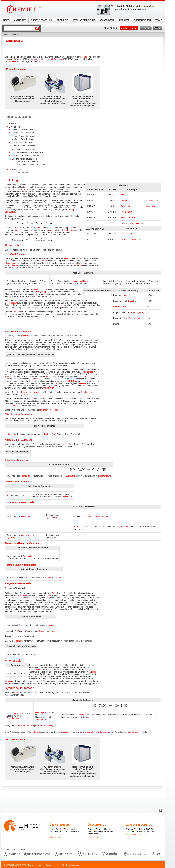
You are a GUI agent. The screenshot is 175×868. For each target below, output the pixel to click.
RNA (25, 631)
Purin (105, 516)
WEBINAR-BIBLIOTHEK (84, 20)
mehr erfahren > (57, 837)
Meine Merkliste (111, 28)
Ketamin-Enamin (128, 218)
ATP (17, 631)
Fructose (50, 377)
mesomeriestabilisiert (79, 281)
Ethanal (16, 312)
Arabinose (36, 392)
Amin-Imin (125, 206)
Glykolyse (72, 381)
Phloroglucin (46, 410)
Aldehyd (67, 258)
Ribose (24, 392)
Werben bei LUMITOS (139, 825)
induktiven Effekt (12, 265)
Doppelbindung (37, 290)
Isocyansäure (105, 476)
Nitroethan (11, 434)
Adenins (48, 578)
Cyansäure (70, 476)
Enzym (57, 383)
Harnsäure (125, 527)
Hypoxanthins (93, 516)
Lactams (26, 516)
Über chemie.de (59, 825)
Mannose (9, 377)
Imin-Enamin (126, 212)
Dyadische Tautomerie (131, 240)
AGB (62, 865)
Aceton (126, 295)
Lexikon (13, 34)
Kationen (18, 230)
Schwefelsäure (36, 670)
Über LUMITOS (97, 825)
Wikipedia (65, 732)
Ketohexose (88, 372)
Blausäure (81, 715)
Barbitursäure (50, 434)
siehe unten (127, 234)
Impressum (51, 865)
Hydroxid (73, 230)
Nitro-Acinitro (127, 200)
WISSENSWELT (107, 20)
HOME (6, 20)
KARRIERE (124, 20)
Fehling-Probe (91, 377)
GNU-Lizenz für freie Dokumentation (96, 732)
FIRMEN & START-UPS (41, 20)
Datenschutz (74, 865)
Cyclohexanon (120, 307)
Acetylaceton (134, 318)
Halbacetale (22, 595)
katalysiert (50, 388)
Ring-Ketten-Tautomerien (132, 223)
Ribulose (85, 392)
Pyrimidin (11, 538)
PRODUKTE (62, 20)
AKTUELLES (20, 20)
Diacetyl (132, 301)
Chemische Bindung (44, 725)
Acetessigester (137, 312)
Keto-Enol (125, 195)
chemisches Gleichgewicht (16, 189)
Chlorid (65, 230)
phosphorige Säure (15, 714)
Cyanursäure (52, 517)
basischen (39, 379)
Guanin (76, 527)
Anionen (54, 230)
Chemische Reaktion (25, 725)
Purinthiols (27, 556)
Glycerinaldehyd (12, 406)
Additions (47, 595)
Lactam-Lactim (153, 206)
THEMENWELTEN (143, 20)
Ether (55, 593)
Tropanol (19, 641)
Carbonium (10, 681)
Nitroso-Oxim (152, 200)
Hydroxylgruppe (41, 292)
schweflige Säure (43, 713)
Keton (79, 258)
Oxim (71, 444)
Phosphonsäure (14, 718)
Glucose (92, 374)
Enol (54, 261)
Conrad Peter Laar (13, 61)
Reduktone (57, 410)
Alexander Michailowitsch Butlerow (46, 59)
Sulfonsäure (41, 719)
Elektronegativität (12, 263)
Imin (9, 496)
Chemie (83, 57)
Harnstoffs (25, 476)
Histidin (65, 497)
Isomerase (82, 383)
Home (5, 34)
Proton (80, 265)
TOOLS (159, 20)
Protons (43, 261)
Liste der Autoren (134, 732)
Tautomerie (36, 732)
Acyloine (26, 336)
